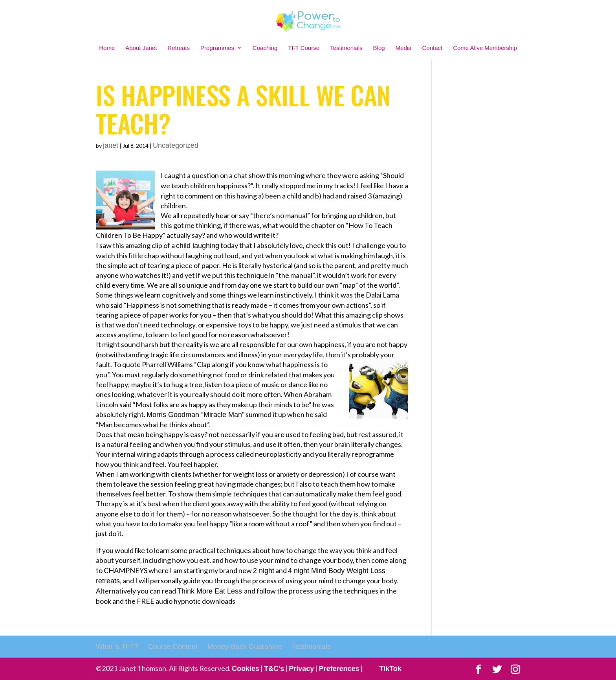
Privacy (301, 669)
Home (107, 48)
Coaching (265, 48)
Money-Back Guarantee (245, 647)
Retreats (179, 48)
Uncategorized (176, 145)
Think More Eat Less (211, 591)
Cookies (246, 669)
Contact (432, 48)
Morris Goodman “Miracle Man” (195, 415)
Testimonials (346, 48)
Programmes (217, 48)
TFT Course (304, 48)
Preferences (339, 669)
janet (111, 145)
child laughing (198, 246)
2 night (264, 571)
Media (404, 48)
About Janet (141, 48)
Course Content (173, 647)
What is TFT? (117, 647)
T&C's (274, 669)
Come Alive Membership (485, 48)
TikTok (390, 669)
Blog (379, 48)
